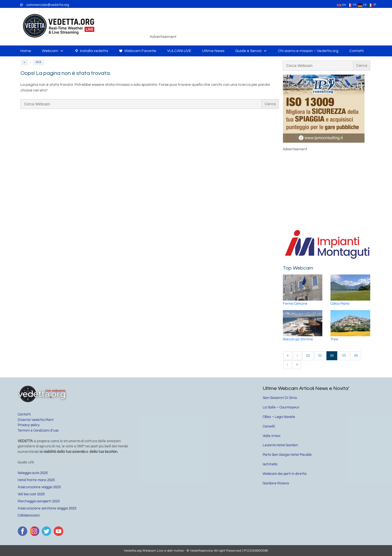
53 (320, 356)
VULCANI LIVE (179, 51)
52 (308, 356)
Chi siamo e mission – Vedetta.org (308, 51)
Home (26, 51)
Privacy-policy (29, 425)
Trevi (334, 339)
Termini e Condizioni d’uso (38, 430)
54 (332, 356)
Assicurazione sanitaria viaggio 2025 (47, 508)
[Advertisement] (276, 26)
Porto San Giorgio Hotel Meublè (287, 455)
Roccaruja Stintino (298, 339)
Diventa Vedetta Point (36, 420)
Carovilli (269, 426)
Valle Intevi (272, 436)
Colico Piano (340, 304)
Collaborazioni (29, 515)
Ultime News (213, 51)
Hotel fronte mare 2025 (36, 480)
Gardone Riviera (276, 483)
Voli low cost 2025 (31, 494)
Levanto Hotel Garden (280, 445)
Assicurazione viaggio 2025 (39, 487)
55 (344, 356)
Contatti (356, 51)
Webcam (53, 51)
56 (356, 356)
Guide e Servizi (251, 51)
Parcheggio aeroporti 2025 (39, 501)
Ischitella (270, 464)
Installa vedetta (94, 51)
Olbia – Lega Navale (279, 417)
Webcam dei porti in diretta (285, 474)
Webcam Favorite (140, 51)
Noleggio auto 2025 (33, 473)
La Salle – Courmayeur (281, 407)
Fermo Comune (295, 304)
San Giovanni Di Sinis (280, 398)
